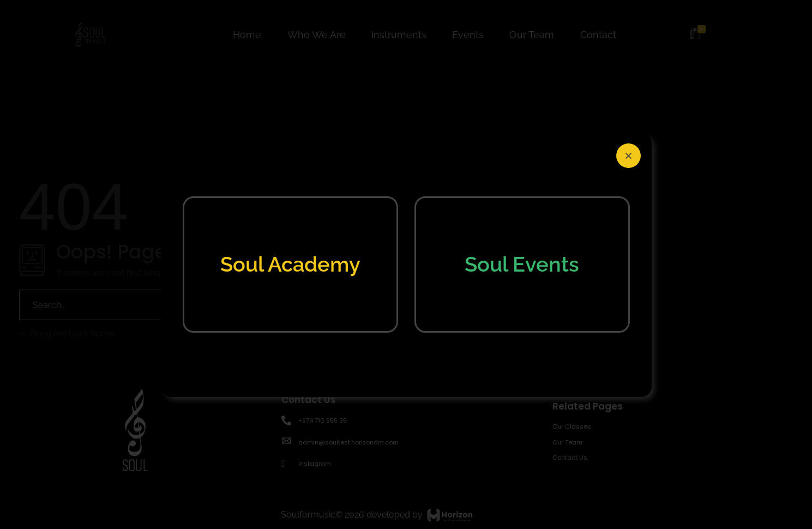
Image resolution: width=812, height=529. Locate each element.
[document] (406, 264)
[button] (628, 156)
